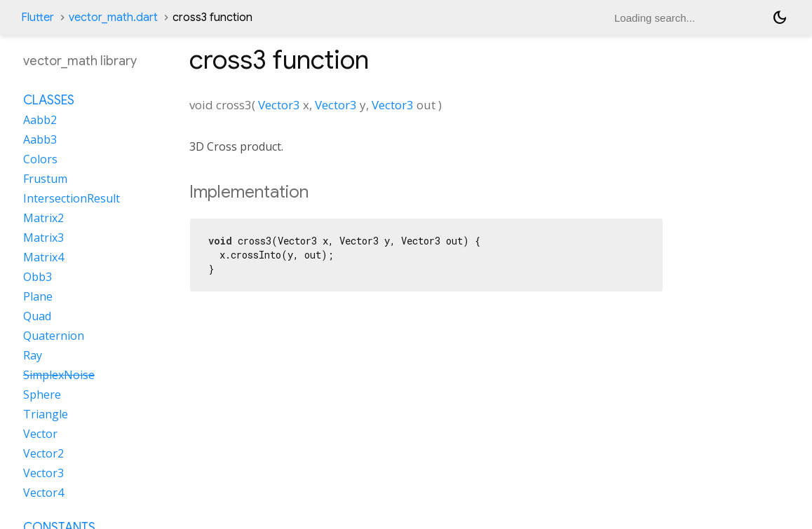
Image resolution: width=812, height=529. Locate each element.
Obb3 (38, 277)
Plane (38, 296)
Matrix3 (43, 238)
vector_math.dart (113, 18)
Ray (33, 355)
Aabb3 (40, 139)
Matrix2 (43, 218)
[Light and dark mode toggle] (780, 18)
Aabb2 (40, 120)
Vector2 (43, 453)
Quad (37, 316)
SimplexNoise (59, 375)
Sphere (42, 394)
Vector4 (43, 493)
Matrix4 (43, 257)
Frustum (45, 179)
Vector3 (279, 105)
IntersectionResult (72, 198)
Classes (49, 100)
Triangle (46, 414)
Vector (40, 434)
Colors (40, 159)
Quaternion (54, 336)
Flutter (38, 18)
